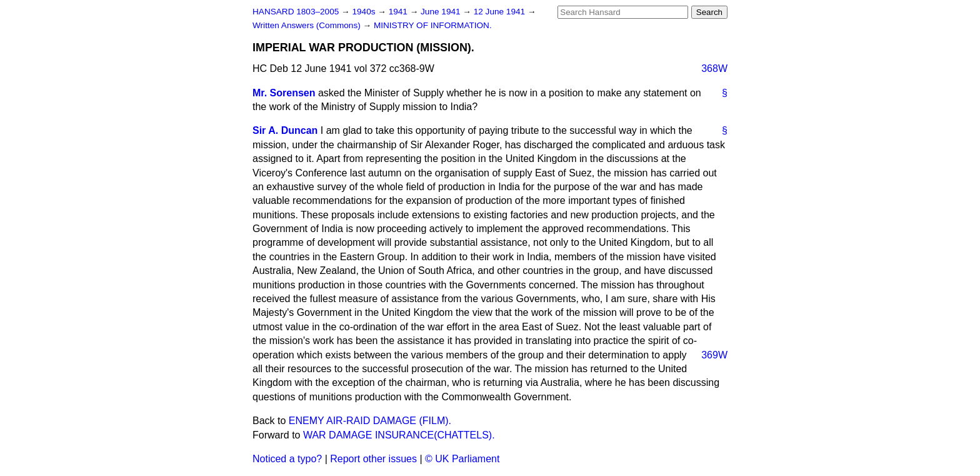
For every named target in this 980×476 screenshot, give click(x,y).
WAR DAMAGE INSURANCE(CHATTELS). (399, 435)
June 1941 (442, 12)
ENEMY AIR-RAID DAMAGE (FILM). (370, 421)
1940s (365, 12)
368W (714, 68)
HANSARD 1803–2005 (296, 12)
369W (714, 355)
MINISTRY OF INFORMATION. (433, 25)
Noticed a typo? (287, 459)
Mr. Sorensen (284, 93)
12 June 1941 (501, 12)
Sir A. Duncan (285, 130)
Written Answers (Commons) (308, 25)
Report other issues (373, 459)
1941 (399, 12)
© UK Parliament (462, 459)
